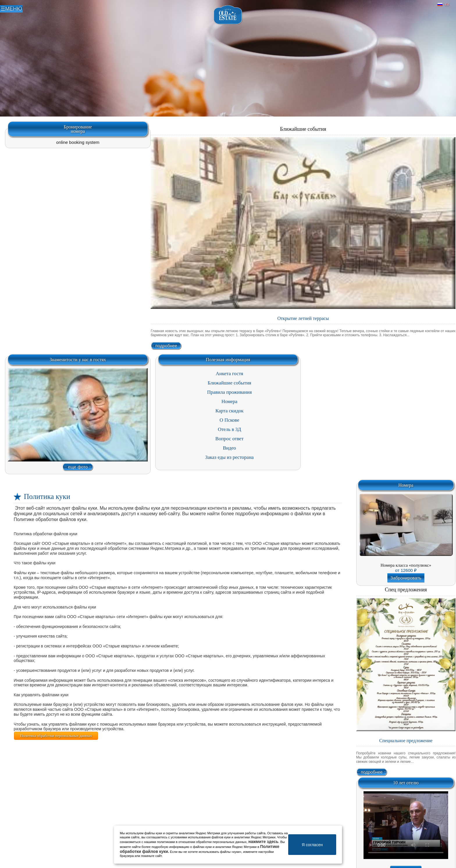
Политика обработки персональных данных (56, 736)
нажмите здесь (263, 842)
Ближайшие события (303, 129)
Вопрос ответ (230, 439)
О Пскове (229, 420)
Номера (230, 401)
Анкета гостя (229, 374)
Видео (229, 448)
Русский (440, 5)
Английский (447, 5)
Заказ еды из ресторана (230, 457)
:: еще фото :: (78, 467)
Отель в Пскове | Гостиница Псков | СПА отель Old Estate (228, 15)
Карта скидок (230, 411)
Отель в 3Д (229, 429)
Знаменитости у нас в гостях (78, 360)
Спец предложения (406, 590)
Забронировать (406, 578)
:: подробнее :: (166, 346)
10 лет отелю (406, 783)
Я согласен (312, 845)
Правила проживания (229, 392)
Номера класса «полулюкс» (406, 565)
